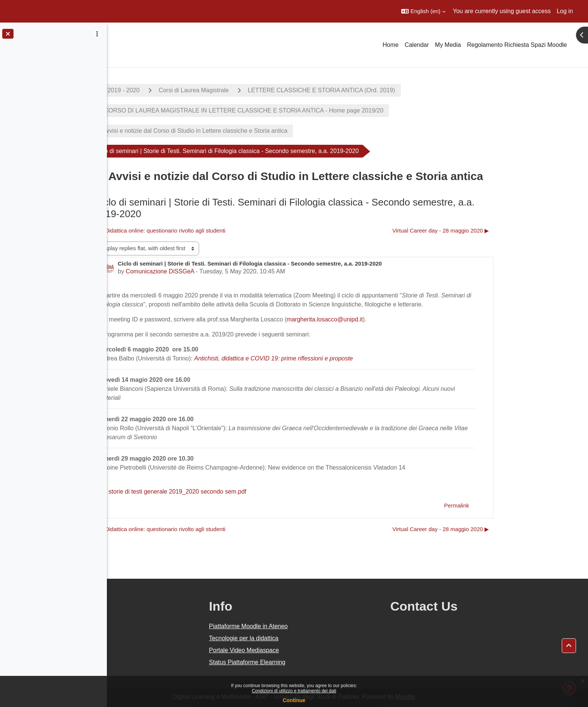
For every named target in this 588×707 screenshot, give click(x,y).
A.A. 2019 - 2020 (171, 90)
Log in (565, 11)
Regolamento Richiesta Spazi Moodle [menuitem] (517, 45)
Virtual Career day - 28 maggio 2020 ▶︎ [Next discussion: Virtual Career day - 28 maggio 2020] (494, 230)
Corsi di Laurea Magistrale (247, 90)
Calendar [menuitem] (417, 45)
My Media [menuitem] (448, 45)
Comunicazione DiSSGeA (213, 271)
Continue (294, 700)
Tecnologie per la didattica (311, 638)
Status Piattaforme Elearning (314, 662)
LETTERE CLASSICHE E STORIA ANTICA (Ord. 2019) (375, 90)
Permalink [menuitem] (510, 505)
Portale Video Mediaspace (311, 650)
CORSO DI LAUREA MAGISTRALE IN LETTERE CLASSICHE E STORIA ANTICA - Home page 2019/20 (296, 110)
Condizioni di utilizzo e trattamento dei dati (294, 691)
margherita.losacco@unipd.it (378, 319)
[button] (423, 11)
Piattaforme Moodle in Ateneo (315, 626)
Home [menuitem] (391, 45)
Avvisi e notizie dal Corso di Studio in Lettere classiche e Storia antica (248, 131)
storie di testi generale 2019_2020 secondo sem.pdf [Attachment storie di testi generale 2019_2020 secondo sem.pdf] (226, 492)
